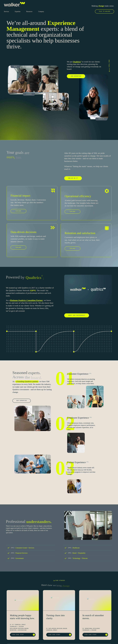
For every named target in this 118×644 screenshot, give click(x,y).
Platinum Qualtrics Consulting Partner (26, 300)
